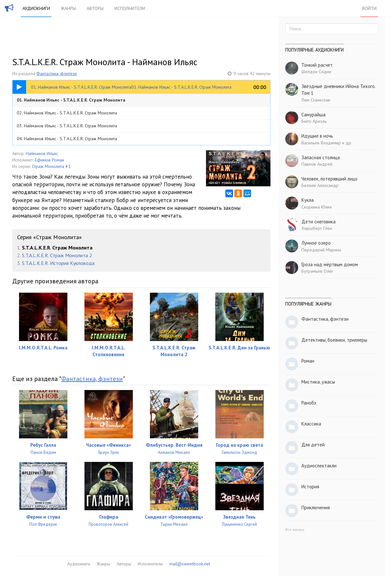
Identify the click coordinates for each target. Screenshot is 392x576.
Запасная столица (321, 157)
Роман (308, 361)
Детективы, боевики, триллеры (334, 340)
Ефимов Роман (49, 160)
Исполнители (130, 8)
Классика (311, 424)
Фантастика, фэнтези (57, 73)
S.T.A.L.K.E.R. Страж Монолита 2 (57, 255)
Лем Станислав (316, 100)
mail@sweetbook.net (190, 564)
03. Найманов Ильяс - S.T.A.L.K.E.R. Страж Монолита (67, 126)
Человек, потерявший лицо (329, 179)
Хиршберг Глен (317, 228)
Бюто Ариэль (314, 121)
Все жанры (295, 529)
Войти (369, 8)
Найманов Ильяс (42, 153)
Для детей (313, 445)
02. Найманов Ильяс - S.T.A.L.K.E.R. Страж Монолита (67, 113)
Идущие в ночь (317, 136)
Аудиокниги (36, 8)
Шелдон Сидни (316, 72)
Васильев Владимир (321, 143)
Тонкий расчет (317, 65)
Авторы (95, 8)
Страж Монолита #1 (51, 166)
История (310, 487)
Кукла (308, 200)
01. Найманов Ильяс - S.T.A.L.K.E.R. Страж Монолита (71, 100)
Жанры (68, 8)
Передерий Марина (321, 250)
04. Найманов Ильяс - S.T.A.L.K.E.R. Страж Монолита (67, 139)
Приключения (316, 508)
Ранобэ (309, 403)
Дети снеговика (318, 222)
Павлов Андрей (317, 164)
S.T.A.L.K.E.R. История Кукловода (58, 263)
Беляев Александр (320, 185)
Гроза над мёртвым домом (330, 264)
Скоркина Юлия (317, 207)
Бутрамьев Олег (317, 271)
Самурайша (314, 115)
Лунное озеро (316, 243)
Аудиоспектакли (319, 466)
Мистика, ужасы (318, 382)
